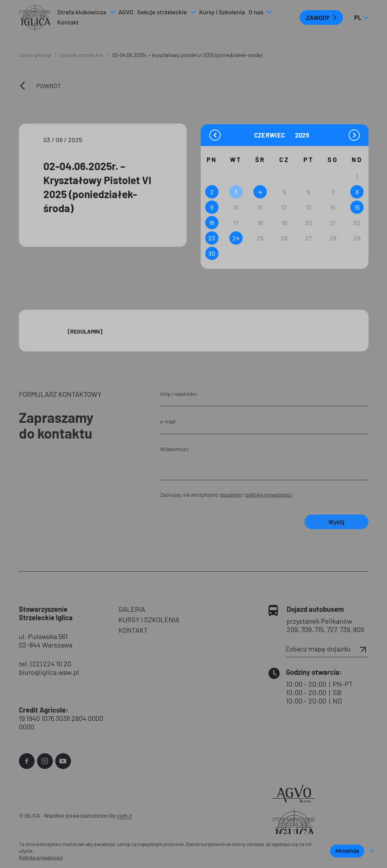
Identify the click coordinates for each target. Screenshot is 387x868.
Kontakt (68, 22)
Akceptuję (347, 851)
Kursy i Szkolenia (222, 12)
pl (361, 17)
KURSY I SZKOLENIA (149, 619)
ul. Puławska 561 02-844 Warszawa (46, 640)
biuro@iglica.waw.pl (49, 672)
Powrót (49, 86)
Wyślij (336, 522)
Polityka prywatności (41, 857)
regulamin (231, 495)
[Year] (303, 135)
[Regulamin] (85, 331)
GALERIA (132, 609)
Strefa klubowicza (82, 12)
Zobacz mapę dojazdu (327, 649)
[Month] (274, 135)
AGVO (126, 12)
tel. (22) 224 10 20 (45, 664)
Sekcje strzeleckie (162, 12)
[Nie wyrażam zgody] (371, 851)
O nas (256, 12)
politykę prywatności (269, 495)
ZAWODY (318, 17)
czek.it (124, 815)
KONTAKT (133, 630)
